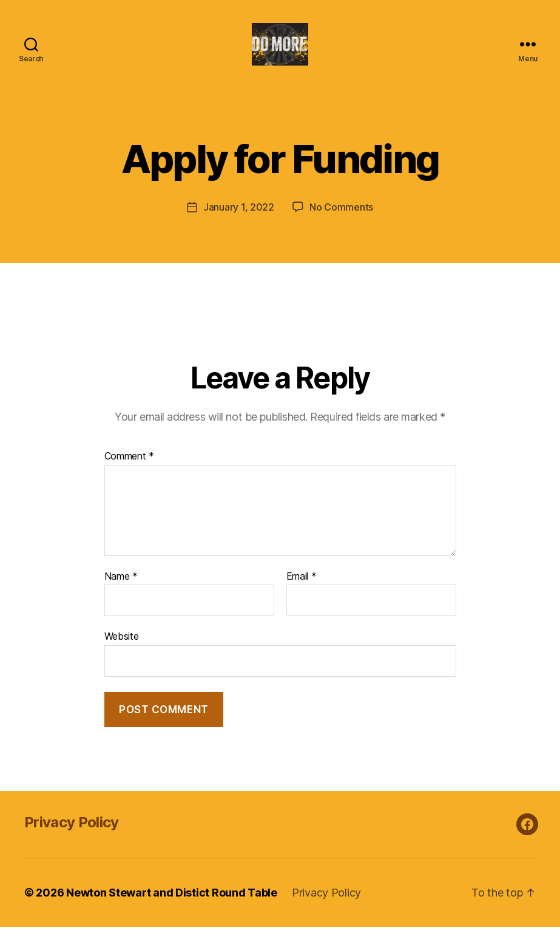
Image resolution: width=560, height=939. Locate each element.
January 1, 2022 (239, 219)
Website (122, 648)
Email (302, 589)
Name (121, 589)
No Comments (341, 219)
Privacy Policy (72, 834)
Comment (130, 469)
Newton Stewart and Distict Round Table (172, 905)
